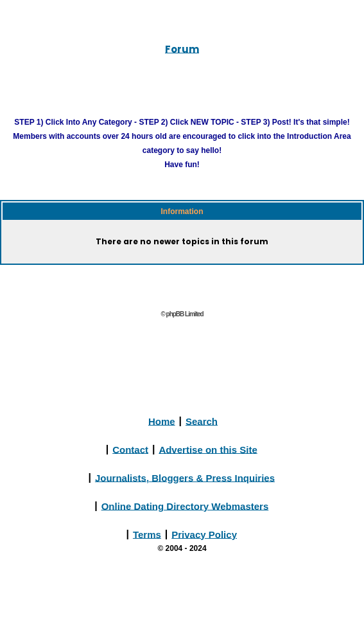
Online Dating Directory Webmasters (185, 506)
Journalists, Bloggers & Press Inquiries (185, 477)
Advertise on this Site (208, 449)
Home (162, 421)
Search (202, 421)
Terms (147, 534)
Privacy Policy (204, 534)
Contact (130, 449)
